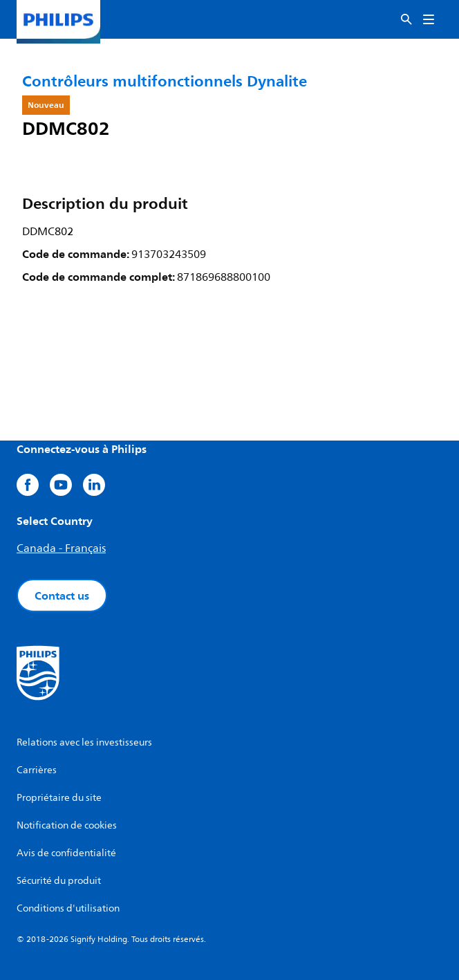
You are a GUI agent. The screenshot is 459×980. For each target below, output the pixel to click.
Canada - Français (61, 548)
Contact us (62, 595)
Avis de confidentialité (66, 853)
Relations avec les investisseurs (84, 742)
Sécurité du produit (59, 881)
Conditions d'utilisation (68, 908)
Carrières (37, 770)
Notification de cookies (67, 825)
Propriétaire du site (59, 798)
